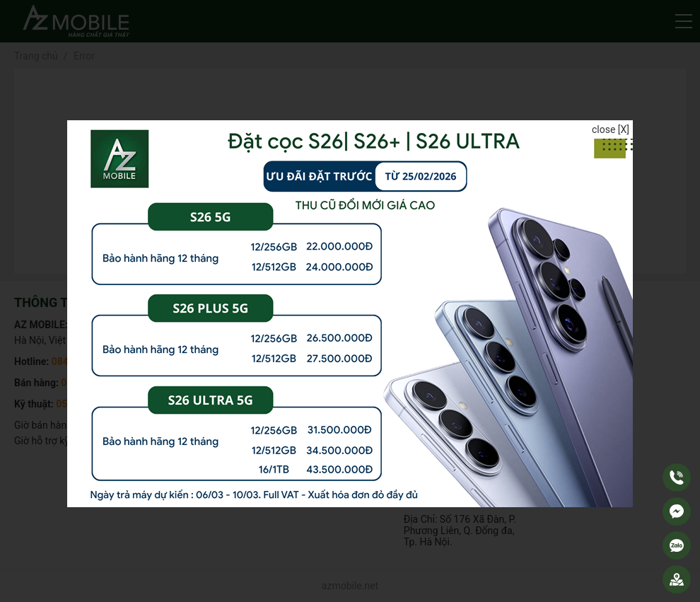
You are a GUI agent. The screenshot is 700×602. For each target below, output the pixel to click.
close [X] (611, 129)
